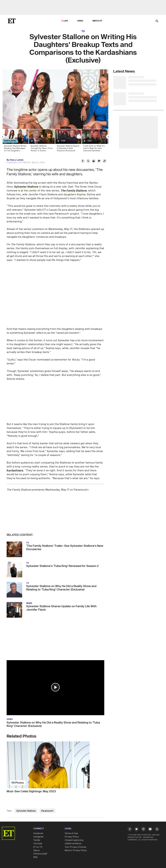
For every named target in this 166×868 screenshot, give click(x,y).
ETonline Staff (40, 854)
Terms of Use (71, 833)
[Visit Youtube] (150, 830)
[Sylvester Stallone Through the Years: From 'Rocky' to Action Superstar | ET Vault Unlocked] (42, 141)
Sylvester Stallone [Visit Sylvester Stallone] (26, 811)
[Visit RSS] (157, 830)
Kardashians (15, 471)
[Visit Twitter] (136, 830)
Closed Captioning (74, 840)
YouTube (38, 844)
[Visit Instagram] (143, 830)
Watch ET (97, 21)
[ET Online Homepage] (12, 21)
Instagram (38, 837)
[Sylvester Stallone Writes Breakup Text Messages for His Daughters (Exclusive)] (15, 141)
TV (83, 31)
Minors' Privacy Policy (76, 850)
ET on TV (38, 847)
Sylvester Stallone (26, 187)
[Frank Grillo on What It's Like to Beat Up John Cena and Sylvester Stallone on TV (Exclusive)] (94, 141)
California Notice (73, 844)
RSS (35, 857)
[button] (55, 687)
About (36, 850)
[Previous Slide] (3, 137)
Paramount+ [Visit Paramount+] (47, 811)
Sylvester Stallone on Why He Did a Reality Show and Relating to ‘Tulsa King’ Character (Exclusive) (53, 724)
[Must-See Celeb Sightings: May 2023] (55, 765)
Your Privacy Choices (75, 847)
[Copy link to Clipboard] (105, 161)
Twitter (37, 840)
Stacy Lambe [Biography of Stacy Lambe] (17, 160)
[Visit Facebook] (130, 830)
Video (80, 21)
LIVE (66, 21)
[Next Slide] (108, 137)
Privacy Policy (72, 837)
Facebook (38, 833)
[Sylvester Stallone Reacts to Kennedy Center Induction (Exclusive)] (68, 141)
